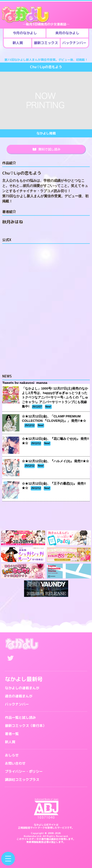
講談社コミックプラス (22, 779)
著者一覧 (12, 734)
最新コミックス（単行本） (26, 726)
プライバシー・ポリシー (24, 771)
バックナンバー (17, 704)
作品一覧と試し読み (20, 717)
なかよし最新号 (24, 679)
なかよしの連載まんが (22, 688)
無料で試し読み (47, 149)
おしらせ (12, 755)
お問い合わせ (15, 763)
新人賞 (10, 742)
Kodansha (30, 836)
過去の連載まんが (19, 696)
